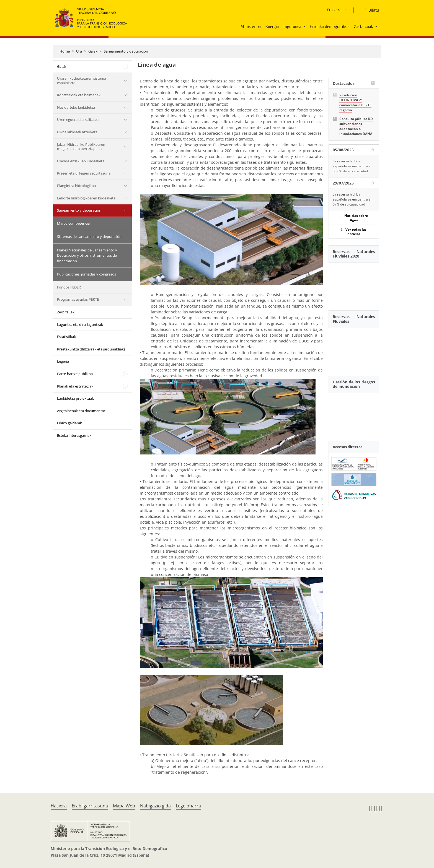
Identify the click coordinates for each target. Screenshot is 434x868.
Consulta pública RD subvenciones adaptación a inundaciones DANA (356, 126)
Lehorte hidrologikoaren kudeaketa (86, 198)
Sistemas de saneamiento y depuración (89, 237)
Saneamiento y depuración (126, 51)
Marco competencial (74, 223)
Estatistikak (66, 337)
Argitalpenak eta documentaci (82, 411)
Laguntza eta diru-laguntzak (80, 324)
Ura (79, 51)
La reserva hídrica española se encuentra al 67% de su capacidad (352, 199)
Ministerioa (250, 26)
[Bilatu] (370, 10)
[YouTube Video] (354, 284)
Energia (272, 26)
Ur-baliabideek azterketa (77, 132)
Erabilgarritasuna (90, 806)
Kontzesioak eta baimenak (79, 95)
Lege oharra (188, 806)
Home (65, 51)
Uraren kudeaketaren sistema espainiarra (82, 80)
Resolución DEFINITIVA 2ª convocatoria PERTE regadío (355, 102)
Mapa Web (124, 806)
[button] (305, 26)
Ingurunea (292, 26)
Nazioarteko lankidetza (76, 107)
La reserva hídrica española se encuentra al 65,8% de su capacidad (352, 166)
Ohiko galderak (69, 423)
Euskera (334, 10)
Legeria (63, 361)
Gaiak (93, 51)
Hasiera (59, 806)
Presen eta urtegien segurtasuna (84, 173)
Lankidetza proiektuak (75, 398)
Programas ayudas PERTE (78, 299)
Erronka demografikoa (329, 26)
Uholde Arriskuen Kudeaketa (81, 161)
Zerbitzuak (364, 26)
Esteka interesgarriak (74, 435)
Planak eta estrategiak (75, 386)
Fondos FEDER (69, 287)
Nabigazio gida (155, 806)
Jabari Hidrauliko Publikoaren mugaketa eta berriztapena (81, 147)
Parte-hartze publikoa (75, 374)
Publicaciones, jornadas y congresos (86, 274)
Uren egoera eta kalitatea (78, 119)
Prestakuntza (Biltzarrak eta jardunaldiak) (91, 349)
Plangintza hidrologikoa (76, 186)
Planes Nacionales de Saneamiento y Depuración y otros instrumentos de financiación (87, 255)
